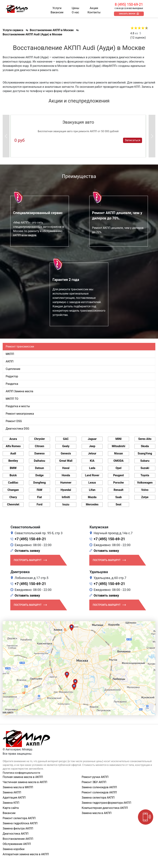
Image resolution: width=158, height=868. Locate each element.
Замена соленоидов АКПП (99, 787)
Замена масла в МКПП (18, 787)
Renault (119, 490)
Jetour (92, 453)
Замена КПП (11, 803)
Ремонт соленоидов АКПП (99, 792)
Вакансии (57, 12)
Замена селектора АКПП (98, 798)
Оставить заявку (27, 551)
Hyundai (66, 490)
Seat (118, 504)
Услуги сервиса (13, 30)
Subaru (145, 461)
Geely (66, 446)
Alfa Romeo (13, 446)
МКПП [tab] (10, 354)
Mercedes (92, 504)
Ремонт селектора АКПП (19, 818)
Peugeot (118, 475)
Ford (39, 504)
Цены (75, 8)
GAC (66, 439)
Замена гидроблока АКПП (20, 823)
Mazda (92, 497)
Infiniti (66, 497)
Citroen (39, 446)
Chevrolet (13, 504)
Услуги (57, 8)
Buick (13, 475)
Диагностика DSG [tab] (17, 429)
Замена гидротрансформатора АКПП (106, 803)
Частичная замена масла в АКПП (25, 782)
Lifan (92, 490)
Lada (92, 468)
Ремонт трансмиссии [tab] (20, 347)
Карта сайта (11, 808)
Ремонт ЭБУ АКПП (94, 782)
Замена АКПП (12, 792)
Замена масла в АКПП (97, 813)
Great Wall (66, 461)
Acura (13, 439)
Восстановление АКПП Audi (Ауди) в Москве (32, 34)
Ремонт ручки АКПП (95, 777)
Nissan (119, 453)
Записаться (133, 140)
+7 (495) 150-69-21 (30, 539)
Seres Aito (145, 439)
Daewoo (39, 453)
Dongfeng (40, 483)
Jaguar (92, 439)
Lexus (92, 483)
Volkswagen (145, 483)
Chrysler (39, 439)
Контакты (94, 12)
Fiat (39, 497)
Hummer (66, 483)
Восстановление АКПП (18, 839)
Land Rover (92, 475)
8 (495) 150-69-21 (129, 4)
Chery (13, 497)
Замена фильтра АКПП (18, 828)
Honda (66, 475)
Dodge (39, 475)
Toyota (145, 475)
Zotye (145, 497)
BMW (13, 468)
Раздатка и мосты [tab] (18, 406)
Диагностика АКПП (16, 834)
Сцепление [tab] (13, 369)
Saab (118, 497)
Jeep (92, 446)
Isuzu (66, 504)
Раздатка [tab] (12, 384)
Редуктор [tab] (12, 376)
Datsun (39, 468)
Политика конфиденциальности (21, 773)
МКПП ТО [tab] (12, 399)
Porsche (119, 483)
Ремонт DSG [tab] (14, 421)
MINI (119, 439)
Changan (13, 490)
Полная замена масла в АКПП (23, 777)
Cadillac (13, 483)
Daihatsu (39, 461)
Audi (13, 453)
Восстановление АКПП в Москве (52, 30)
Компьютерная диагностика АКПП (105, 808)
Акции (94, 8)
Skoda (145, 446)
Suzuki (145, 468)
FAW (40, 490)
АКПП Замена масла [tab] (19, 391)
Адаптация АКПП (14, 798)
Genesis (66, 453)
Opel (119, 468)
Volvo (145, 490)
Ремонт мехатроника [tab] (20, 414)
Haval (66, 468)
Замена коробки (14, 849)
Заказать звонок (127, 14)
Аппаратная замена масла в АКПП (26, 854)
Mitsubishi (119, 446)
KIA (92, 461)
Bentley (13, 461)
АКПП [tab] (10, 361)
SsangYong (145, 453)
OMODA (119, 461)
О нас (75, 12)
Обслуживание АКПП (17, 844)
